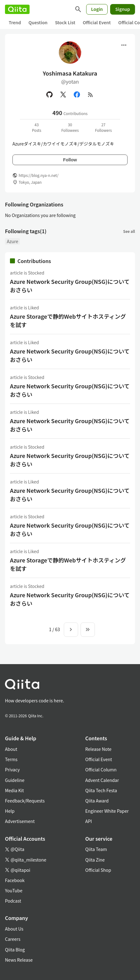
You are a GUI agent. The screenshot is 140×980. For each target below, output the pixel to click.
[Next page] (71, 630)
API (89, 821)
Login (97, 9)
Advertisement (20, 821)
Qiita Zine (95, 860)
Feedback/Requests (25, 801)
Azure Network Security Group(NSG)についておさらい (70, 286)
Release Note (98, 749)
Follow (70, 160)
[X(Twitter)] (63, 95)
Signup (123, 9)
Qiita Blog (15, 950)
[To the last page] (88, 630)
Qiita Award (97, 801)
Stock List (65, 22)
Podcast (13, 901)
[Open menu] (124, 45)
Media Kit (14, 790)
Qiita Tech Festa (101, 790)
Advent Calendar (102, 780)
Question (38, 22)
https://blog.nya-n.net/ (39, 175)
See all (129, 231)
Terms (11, 759)
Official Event (97, 22)
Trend (15, 22)
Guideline (15, 780)
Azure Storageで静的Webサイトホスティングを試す (68, 320)
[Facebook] (77, 95)
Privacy (12, 770)
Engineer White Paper (107, 811)
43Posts (37, 127)
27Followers (103, 127)
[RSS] (91, 95)
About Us (14, 929)
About (11, 749)
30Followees (70, 127)
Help (10, 811)
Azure (12, 241)
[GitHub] (49, 95)
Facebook (15, 880)
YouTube (14, 890)
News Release (19, 960)
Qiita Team (96, 849)
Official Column (101, 770)
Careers (13, 939)
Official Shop (98, 870)
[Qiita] (17, 9)
